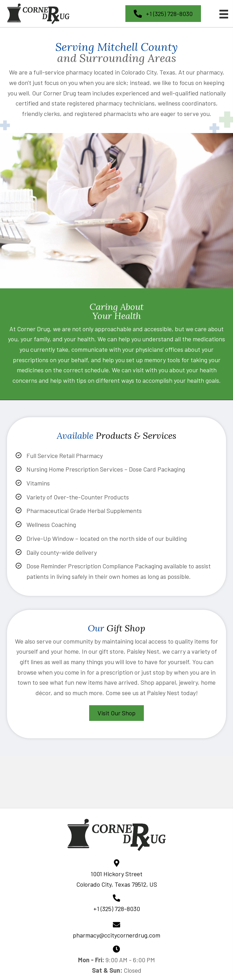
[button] (163, 14)
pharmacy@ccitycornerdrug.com (116, 935)
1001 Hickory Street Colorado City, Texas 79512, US (117, 879)
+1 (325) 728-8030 (117, 909)
